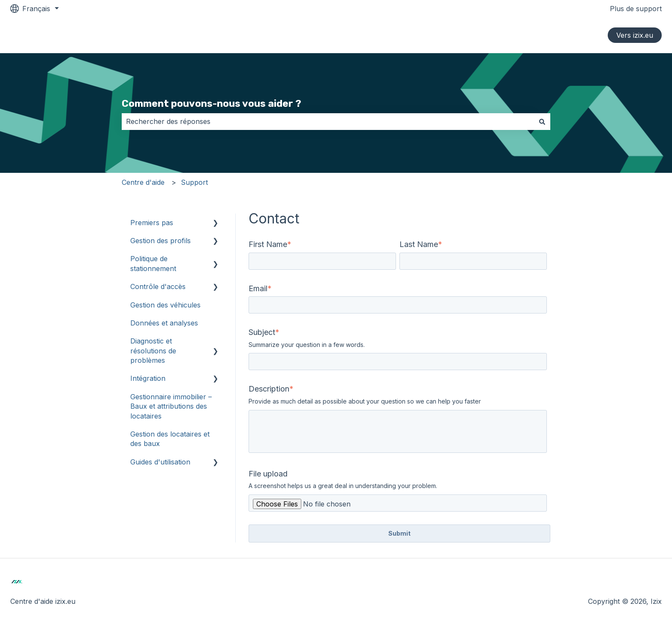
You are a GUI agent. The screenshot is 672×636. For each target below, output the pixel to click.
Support (194, 182)
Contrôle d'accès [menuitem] (158, 286)
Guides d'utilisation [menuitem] (160, 462)
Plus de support (636, 9)
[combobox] (328, 121)
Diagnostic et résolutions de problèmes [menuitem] (153, 351)
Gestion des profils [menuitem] (160, 241)
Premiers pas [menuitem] (152, 223)
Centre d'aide (143, 182)
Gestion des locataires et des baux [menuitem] (170, 439)
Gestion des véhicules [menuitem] (165, 305)
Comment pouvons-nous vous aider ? (211, 103)
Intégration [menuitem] (148, 378)
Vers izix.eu (635, 35)
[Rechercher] (542, 121)
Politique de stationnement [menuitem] (153, 263)
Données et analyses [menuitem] (164, 323)
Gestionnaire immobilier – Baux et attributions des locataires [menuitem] (171, 406)
